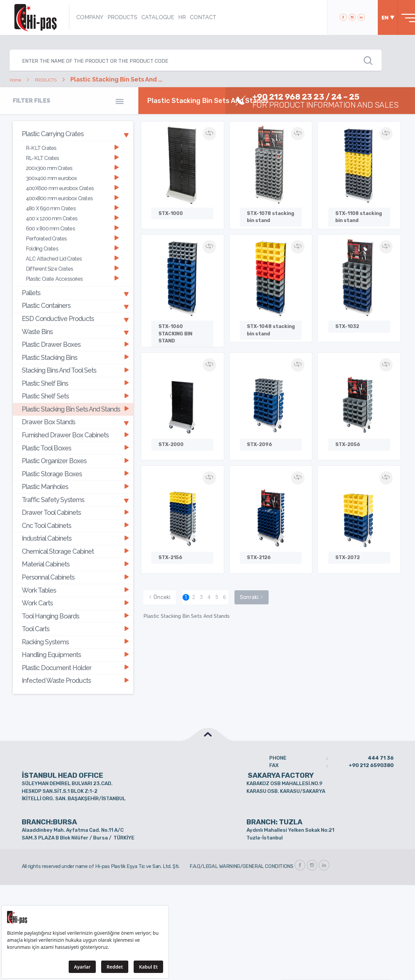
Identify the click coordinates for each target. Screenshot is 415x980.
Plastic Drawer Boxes (75, 320)
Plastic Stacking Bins (75, 332)
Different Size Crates (72, 253)
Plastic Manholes (75, 447)
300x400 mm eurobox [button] (72, 173)
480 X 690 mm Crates (72, 199)
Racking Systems (75, 585)
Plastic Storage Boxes (75, 435)
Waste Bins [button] (75, 309)
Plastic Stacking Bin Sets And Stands (75, 378)
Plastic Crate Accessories (72, 262)
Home (18, 79)
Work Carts (75, 550)
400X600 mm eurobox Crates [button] (72, 181)
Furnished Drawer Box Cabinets (75, 401)
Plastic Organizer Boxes (75, 424)
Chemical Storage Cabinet (75, 504)
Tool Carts (75, 573)
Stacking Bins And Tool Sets (75, 344)
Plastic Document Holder (75, 608)
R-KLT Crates (72, 146)
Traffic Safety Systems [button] (75, 458)
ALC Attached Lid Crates (72, 244)
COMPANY (81, 17)
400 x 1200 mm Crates (72, 208)
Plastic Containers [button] (75, 286)
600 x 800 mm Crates (72, 217)
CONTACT (194, 17)
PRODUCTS (113, 17)
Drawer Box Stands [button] (75, 389)
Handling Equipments (75, 596)
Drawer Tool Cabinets (75, 470)
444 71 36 (381, 696)
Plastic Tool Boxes (75, 412)
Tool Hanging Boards (75, 562)
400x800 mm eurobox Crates (72, 190)
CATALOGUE (149, 17)
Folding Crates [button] (72, 235)
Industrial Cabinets (75, 493)
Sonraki (252, 543)
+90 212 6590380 (371, 703)
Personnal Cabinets (75, 527)
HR (173, 17)
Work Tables (75, 539)
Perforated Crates (72, 226)
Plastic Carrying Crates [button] (75, 133)
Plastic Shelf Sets (75, 366)
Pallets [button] (75, 275)
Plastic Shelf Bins (75, 355)
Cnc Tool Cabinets (75, 481)
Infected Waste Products (75, 619)
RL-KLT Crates (72, 155)
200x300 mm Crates (72, 164)
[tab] (73, 133)
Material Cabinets (75, 516)
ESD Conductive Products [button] (75, 297)
